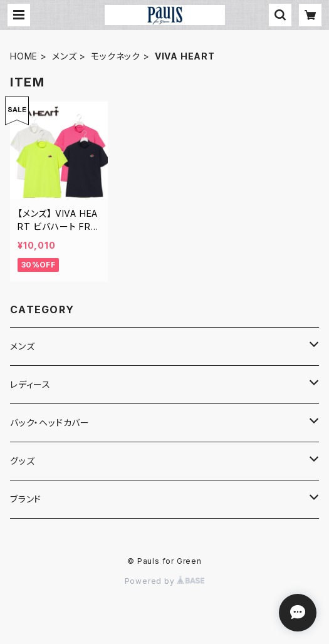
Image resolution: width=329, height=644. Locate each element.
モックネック (116, 56)
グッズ (22, 461)
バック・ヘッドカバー (50, 423)
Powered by (165, 581)
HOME (24, 56)
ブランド (26, 499)
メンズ (64, 56)
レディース (30, 384)
